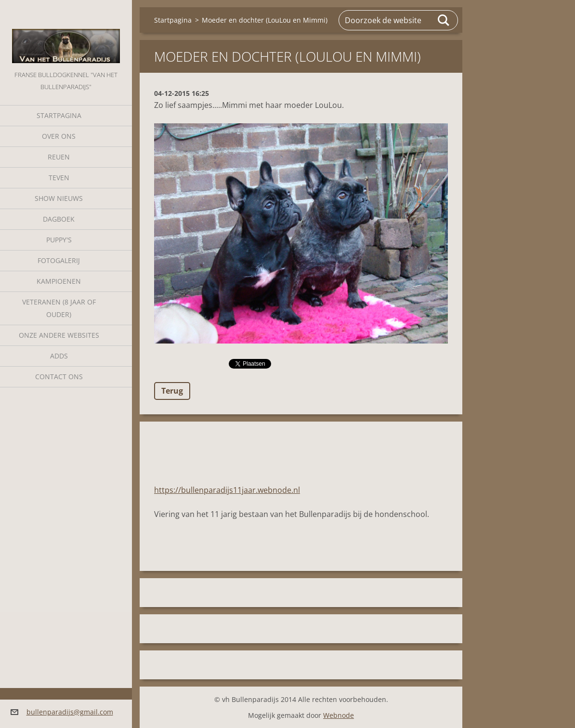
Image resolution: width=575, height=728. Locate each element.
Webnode (339, 715)
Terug (172, 391)
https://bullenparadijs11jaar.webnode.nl (227, 490)
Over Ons (59, 136)
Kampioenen (59, 281)
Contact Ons (59, 377)
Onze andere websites (59, 335)
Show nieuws (59, 198)
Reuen (59, 157)
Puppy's (59, 240)
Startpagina (59, 115)
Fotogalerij (59, 260)
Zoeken (444, 20)
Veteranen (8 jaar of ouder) (59, 308)
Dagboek (59, 219)
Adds (59, 356)
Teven (59, 178)
